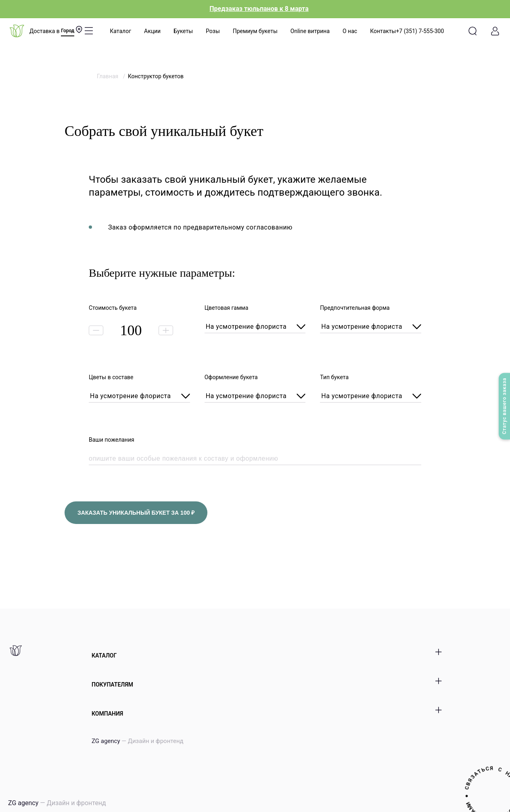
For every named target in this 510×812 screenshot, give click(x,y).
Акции (152, 31)
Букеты (183, 31)
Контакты (383, 31)
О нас (350, 31)
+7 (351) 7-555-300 (420, 31)
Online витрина (310, 31)
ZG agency (138, 741)
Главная (108, 76)
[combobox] (255, 327)
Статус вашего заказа (504, 406)
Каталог (120, 31)
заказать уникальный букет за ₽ (136, 513)
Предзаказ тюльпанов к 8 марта (259, 9)
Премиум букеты (255, 31)
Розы (213, 31)
